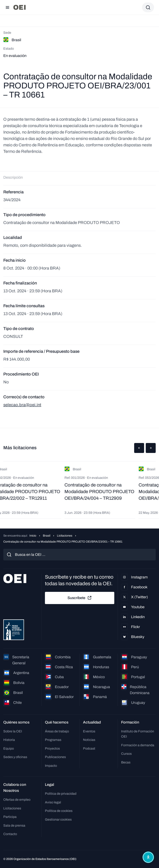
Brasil (47, 536)
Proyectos (52, 748)
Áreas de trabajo (57, 731)
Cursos (126, 754)
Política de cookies (59, 811)
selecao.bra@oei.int (22, 405)
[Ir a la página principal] (19, 7)
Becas (126, 762)
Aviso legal (53, 802)
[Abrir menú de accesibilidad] (148, 857)
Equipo (9, 748)
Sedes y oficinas (15, 757)
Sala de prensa (14, 825)
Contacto (10, 834)
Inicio (33, 536)
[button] (139, 448)
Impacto (51, 766)
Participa (10, 817)
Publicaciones (55, 757)
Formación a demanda (138, 745)
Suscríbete (80, 598)
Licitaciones (65, 536)
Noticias (89, 740)
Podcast (89, 748)
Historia (9, 740)
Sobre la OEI (13, 731)
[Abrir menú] (7, 7)
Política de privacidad (61, 794)
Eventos (89, 731)
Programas (53, 740)
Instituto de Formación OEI (138, 734)
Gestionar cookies (58, 819)
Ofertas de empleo (17, 800)
